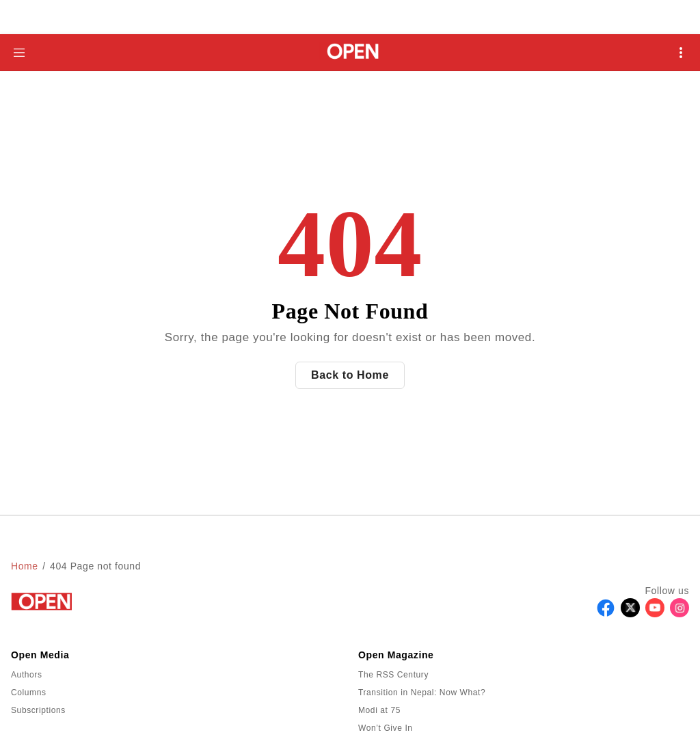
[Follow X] (630, 614)
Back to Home (350, 375)
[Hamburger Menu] (19, 53)
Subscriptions (38, 710)
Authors (27, 675)
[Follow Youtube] (655, 614)
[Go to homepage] (350, 52)
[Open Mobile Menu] (681, 53)
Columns (29, 693)
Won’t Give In (386, 728)
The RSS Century (393, 675)
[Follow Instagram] (679, 614)
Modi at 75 (379, 710)
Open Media (40, 655)
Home (25, 566)
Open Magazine (396, 655)
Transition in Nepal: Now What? (422, 693)
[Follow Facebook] (606, 614)
